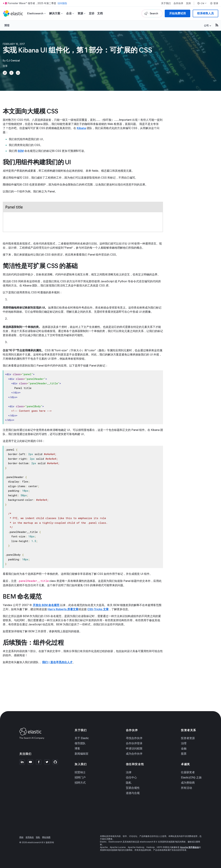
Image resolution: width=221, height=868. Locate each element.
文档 (100, 13)
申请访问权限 (134, 748)
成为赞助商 (188, 783)
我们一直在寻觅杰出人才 (57, 662)
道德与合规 (133, 793)
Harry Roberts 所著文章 (63, 609)
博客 (7, 25)
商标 (21, 837)
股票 (184, 754)
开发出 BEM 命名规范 (46, 605)
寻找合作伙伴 (134, 738)
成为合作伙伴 (134, 754)
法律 (129, 772)
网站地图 (46, 837)
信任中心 (131, 777)
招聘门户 (80, 777)
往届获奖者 (188, 772)
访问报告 (62, 3)
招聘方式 (80, 783)
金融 (184, 748)
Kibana (81, 128)
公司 (206, 25)
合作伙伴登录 (134, 743)
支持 (188, 3)
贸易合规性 (133, 788)
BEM (21, 151)
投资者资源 (188, 738)
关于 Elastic (82, 738)
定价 (92, 13)
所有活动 (186, 788)
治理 (184, 743)
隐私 (129, 783)
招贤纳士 (80, 772)
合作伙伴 (178, 3)
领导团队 (80, 743)
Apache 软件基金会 (189, 847)
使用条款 (30, 837)
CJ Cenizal (13, 60)
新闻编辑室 (81, 754)
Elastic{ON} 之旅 (191, 777)
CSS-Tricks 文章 (98, 609)
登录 (214, 3)
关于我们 (166, 3)
